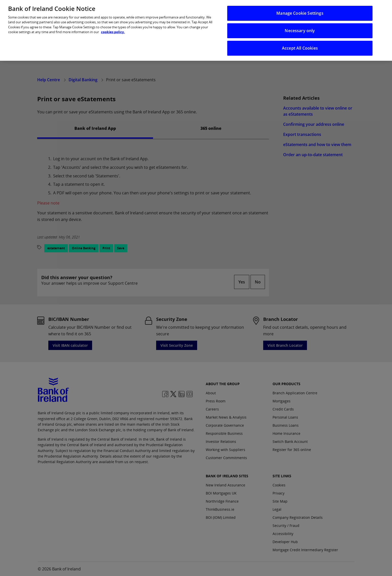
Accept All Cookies (300, 43)
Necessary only (300, 26)
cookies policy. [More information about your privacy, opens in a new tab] (113, 27)
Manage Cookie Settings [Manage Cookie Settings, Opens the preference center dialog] (300, 8)
